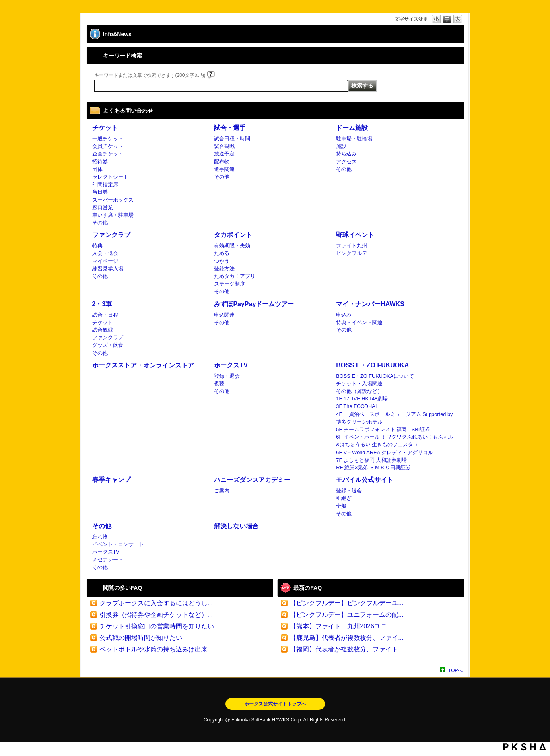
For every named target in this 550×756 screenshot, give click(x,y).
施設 (341, 146)
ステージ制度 (229, 284)
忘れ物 (100, 537)
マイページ (105, 261)
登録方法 (224, 269)
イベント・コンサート (118, 544)
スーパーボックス (113, 200)
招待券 (100, 162)
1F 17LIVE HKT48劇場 (362, 399)
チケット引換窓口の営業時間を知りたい (157, 626)
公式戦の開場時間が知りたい (141, 638)
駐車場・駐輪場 (354, 139)
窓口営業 (103, 207)
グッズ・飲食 (108, 345)
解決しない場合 (236, 526)
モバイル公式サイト (365, 480)
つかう (222, 261)
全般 (341, 506)
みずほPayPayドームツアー (254, 304)
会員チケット (108, 146)
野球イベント (355, 235)
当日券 (100, 192)
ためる (222, 253)
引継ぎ (344, 498)
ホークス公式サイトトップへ (275, 704)
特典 (97, 246)
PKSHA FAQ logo (525, 747)
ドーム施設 (352, 128)
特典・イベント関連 (359, 322)
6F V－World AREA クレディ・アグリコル (385, 452)
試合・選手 (230, 128)
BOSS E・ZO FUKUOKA (372, 365)
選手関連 (224, 169)
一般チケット (108, 139)
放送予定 (224, 154)
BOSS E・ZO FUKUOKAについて (375, 376)
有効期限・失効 (232, 246)
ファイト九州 (352, 246)
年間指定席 (105, 184)
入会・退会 (105, 253)
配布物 (222, 162)
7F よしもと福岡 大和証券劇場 (371, 460)
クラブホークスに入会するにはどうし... (156, 603)
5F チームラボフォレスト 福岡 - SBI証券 (383, 429)
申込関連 (224, 315)
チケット (105, 128)
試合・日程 (105, 315)
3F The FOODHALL (359, 406)
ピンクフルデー (354, 253)
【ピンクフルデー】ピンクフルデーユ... (347, 603)
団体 (97, 169)
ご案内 (222, 491)
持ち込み (346, 154)
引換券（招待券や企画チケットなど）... (156, 615)
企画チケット (108, 154)
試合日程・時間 (232, 139)
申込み (344, 315)
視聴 (219, 384)
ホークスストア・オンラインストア (143, 365)
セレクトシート (110, 177)
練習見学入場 (108, 269)
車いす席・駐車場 (113, 215)
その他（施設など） (359, 391)
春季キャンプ (111, 480)
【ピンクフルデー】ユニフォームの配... (347, 615)
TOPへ (455, 670)
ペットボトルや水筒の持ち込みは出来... (156, 649)
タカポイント (233, 235)
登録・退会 (227, 376)
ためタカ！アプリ (235, 276)
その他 (100, 223)
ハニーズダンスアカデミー (252, 480)
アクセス (346, 162)
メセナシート (108, 559)
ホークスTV (231, 365)
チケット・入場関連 (359, 384)
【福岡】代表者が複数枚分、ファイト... (347, 649)
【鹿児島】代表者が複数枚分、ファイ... (347, 638)
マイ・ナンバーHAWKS (370, 304)
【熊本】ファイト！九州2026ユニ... (341, 626)
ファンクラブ (111, 235)
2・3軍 (102, 304)
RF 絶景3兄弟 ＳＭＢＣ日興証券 (373, 467)
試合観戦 (224, 146)
